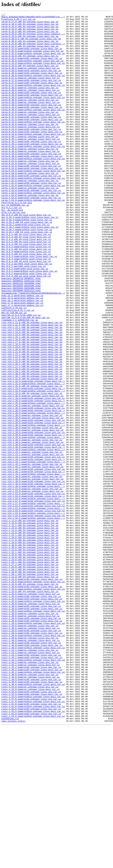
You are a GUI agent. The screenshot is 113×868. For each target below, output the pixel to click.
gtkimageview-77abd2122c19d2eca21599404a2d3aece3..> (33, 349)
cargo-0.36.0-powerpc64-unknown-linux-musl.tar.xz (32, 85)
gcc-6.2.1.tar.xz (11, 247)
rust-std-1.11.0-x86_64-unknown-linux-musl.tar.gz (32, 384)
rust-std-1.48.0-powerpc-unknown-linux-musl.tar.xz (32, 572)
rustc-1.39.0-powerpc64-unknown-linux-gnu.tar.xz (31, 754)
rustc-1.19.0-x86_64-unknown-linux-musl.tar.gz (30, 651)
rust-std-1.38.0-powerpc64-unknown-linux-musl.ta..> (33, 505)
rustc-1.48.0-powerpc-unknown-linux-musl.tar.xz (31, 810)
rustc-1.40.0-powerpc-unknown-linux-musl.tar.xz (31, 766)
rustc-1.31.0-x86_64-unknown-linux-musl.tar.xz (30, 690)
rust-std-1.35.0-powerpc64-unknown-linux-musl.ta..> (33, 478)
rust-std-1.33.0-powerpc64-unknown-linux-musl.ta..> (33, 464)
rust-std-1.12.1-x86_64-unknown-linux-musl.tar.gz (32, 390)
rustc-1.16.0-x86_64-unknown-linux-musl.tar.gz (30, 643)
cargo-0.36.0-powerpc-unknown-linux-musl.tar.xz (31, 79)
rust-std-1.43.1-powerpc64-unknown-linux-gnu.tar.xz (33, 546)
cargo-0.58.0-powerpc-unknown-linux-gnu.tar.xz (30, 205)
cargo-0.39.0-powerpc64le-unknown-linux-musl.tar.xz (33, 114)
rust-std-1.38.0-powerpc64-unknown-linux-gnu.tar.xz (33, 502)
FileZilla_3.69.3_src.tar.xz (18, 21)
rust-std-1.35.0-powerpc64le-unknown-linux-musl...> (33, 481)
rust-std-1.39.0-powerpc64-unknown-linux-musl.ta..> (33, 519)
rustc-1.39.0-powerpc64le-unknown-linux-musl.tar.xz (33, 760)
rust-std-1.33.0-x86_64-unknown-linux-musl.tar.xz (32, 470)
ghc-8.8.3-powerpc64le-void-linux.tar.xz (26, 299)
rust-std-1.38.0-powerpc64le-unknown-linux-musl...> (33, 508)
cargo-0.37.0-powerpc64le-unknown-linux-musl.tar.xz (33, 100)
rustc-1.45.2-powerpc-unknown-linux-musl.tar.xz (31, 795)
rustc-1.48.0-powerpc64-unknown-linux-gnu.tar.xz (31, 813)
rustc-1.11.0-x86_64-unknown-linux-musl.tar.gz (30, 622)
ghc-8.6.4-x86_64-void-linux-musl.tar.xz (26, 291)
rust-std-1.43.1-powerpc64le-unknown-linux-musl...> (33, 552)
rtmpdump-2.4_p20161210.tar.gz (20, 382)
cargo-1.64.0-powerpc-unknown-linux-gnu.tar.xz (30, 232)
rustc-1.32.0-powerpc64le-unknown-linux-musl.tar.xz (33, 696)
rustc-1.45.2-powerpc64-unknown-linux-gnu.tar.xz (31, 798)
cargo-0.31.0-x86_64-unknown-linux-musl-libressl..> (33, 50)
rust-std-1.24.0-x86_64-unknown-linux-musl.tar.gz (32, 428)
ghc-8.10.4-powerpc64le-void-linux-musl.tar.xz (30, 258)
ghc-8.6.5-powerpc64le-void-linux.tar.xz (26, 293)
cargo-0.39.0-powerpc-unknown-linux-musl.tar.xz (31, 106)
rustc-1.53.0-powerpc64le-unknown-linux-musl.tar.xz (33, 833)
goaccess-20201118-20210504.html (21, 337)
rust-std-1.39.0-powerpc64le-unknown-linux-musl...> (33, 522)
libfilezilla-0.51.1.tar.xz (18, 370)
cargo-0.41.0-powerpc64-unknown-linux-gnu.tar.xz (31, 138)
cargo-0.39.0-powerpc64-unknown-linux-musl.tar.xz (32, 112)
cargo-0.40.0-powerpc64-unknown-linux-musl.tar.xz (32, 126)
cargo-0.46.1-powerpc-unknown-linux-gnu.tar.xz (30, 161)
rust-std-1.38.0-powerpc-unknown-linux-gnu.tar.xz (32, 496)
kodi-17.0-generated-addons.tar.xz (22, 361)
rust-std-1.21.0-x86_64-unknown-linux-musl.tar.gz (32, 420)
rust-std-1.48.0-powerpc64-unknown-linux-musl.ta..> (33, 578)
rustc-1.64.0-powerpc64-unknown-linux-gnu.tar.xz (31, 854)
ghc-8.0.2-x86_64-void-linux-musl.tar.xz (26, 255)
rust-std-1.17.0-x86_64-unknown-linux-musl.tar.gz (32, 408)
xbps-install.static (13, 863)
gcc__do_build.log (12, 249)
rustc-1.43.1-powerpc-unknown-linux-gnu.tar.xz (30, 778)
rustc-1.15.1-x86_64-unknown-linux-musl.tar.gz (30, 640)
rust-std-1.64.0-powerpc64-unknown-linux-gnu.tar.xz (33, 616)
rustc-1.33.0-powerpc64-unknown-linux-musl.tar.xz (32, 701)
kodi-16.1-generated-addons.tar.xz (22, 358)
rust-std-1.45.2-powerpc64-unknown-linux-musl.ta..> (33, 563)
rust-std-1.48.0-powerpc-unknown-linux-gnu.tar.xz (32, 569)
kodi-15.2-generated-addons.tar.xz (22, 352)
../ (3, 15)
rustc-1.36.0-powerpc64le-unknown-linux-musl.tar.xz (33, 731)
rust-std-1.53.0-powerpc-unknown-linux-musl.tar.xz (32, 587)
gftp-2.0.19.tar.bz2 (13, 252)
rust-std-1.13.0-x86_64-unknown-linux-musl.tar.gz (32, 393)
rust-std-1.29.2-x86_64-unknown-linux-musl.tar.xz (32, 443)
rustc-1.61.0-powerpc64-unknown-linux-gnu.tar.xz (31, 842)
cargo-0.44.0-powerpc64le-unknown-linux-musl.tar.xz (33, 158)
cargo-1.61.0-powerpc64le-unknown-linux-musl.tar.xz (33, 220)
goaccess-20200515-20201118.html (21, 335)
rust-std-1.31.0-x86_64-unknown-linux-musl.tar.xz (32, 452)
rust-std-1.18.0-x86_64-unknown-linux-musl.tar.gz (32, 411)
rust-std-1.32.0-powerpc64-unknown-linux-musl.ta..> (33, 455)
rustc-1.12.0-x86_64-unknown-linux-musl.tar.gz (30, 625)
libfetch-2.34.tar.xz (14, 367)
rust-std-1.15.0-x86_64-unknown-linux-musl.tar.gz (32, 399)
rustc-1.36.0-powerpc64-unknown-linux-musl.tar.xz (32, 728)
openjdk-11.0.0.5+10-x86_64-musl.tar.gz (25, 379)
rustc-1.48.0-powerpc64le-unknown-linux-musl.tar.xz (33, 819)
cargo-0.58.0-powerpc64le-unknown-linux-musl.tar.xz (33, 211)
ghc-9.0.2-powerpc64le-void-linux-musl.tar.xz (29, 323)
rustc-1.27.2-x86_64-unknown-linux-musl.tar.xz (30, 675)
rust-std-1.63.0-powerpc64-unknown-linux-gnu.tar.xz (33, 610)
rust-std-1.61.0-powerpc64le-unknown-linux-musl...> (33, 607)
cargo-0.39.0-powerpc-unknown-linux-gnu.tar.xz (30, 103)
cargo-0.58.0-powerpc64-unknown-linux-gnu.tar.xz (31, 208)
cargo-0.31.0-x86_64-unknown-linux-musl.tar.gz (30, 53)
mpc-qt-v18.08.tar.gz (14, 373)
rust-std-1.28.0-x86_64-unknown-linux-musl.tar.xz (32, 440)
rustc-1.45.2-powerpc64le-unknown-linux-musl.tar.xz (33, 804)
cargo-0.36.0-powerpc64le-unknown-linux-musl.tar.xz (33, 88)
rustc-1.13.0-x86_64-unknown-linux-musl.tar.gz (30, 631)
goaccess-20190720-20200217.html (21, 332)
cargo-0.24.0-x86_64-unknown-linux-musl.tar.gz (30, 29)
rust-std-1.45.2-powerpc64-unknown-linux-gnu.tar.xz (33, 561)
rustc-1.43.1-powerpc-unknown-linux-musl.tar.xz (31, 781)
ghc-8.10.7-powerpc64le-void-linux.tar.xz (27, 273)
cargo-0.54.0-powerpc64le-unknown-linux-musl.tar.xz (33, 202)
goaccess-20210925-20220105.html (21, 340)
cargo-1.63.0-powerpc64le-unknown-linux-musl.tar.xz (33, 229)
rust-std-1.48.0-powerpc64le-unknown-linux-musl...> (33, 581)
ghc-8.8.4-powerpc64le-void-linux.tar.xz (26, 308)
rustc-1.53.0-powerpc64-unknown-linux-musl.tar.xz (32, 831)
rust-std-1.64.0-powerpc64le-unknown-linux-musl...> (33, 619)
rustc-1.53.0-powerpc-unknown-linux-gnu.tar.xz (30, 822)
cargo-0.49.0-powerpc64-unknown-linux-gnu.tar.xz (31, 182)
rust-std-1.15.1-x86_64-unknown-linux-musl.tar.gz (32, 402)
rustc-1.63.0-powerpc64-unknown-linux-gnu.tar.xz (31, 848)
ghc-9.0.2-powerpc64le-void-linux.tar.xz (26, 326)
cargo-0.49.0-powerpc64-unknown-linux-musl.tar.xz (32, 185)
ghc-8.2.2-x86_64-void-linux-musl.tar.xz (26, 279)
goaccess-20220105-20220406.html (21, 343)
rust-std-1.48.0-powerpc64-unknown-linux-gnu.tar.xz (33, 575)
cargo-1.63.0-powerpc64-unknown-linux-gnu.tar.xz (31, 226)
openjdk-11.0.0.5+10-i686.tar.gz (21, 376)
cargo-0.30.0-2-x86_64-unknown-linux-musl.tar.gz (31, 44)
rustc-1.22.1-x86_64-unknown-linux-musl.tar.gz (30, 660)
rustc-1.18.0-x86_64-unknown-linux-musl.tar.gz (30, 649)
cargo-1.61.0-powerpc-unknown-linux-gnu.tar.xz (30, 214)
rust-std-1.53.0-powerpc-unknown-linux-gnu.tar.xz (32, 584)
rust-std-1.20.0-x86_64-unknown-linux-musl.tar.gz (32, 417)
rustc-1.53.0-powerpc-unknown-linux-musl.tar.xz (31, 825)
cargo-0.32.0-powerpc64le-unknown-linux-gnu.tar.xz (32, 59)
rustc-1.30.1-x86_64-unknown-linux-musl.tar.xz (30, 687)
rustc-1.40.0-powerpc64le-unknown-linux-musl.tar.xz (33, 775)
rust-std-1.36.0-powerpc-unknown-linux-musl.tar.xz (32, 484)
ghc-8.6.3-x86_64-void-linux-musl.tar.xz (26, 288)
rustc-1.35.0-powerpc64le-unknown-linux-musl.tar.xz (33, 719)
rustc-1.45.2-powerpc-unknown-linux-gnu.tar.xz (30, 792)
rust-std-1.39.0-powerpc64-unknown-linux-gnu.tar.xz (33, 516)
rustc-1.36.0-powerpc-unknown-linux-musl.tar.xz (31, 722)
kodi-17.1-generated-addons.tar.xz (22, 364)
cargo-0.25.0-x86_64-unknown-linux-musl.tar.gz (30, 32)
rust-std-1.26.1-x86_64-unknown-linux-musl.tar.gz (32, 434)
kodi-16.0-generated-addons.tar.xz (22, 355)
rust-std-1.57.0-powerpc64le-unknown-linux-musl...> (33, 602)
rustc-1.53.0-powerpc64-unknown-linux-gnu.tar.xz (31, 828)
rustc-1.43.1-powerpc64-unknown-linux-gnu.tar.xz (31, 784)
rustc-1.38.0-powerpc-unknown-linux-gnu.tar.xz (30, 734)
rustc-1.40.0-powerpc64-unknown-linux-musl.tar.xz (32, 772)
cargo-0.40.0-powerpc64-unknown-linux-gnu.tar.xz (31, 123)
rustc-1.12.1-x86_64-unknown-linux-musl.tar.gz (30, 628)
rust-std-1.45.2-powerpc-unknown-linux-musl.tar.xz (32, 558)
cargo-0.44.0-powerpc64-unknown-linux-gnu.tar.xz (31, 153)
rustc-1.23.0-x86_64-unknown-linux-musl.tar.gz (30, 663)
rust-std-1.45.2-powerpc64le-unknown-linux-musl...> (33, 566)
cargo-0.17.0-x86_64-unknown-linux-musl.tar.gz (30, 23)
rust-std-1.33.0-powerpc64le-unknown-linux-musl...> (33, 467)
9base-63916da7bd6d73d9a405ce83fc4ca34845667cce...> (33, 18)
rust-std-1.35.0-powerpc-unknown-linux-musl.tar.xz (32, 472)
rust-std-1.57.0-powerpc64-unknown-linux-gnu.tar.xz (33, 599)
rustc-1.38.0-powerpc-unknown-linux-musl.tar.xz (31, 737)
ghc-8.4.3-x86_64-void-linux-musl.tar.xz (26, 282)
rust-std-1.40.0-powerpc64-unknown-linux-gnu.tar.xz (33, 531)
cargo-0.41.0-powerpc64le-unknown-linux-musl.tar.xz (33, 144)
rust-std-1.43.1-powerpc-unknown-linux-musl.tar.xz (32, 543)
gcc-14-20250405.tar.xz (15, 244)
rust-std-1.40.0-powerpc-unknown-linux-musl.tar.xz (32, 528)
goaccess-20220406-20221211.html (21, 346)
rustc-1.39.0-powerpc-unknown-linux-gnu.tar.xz (30, 748)
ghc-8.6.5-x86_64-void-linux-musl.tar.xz (26, 296)
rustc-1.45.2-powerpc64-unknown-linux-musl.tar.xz (32, 801)
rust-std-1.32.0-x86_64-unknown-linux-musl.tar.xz (32, 461)
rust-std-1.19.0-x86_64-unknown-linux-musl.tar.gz (32, 414)
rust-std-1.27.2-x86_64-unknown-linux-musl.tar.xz (32, 437)
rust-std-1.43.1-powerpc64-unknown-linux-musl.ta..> (33, 549)
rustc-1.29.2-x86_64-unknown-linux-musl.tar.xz (30, 681)
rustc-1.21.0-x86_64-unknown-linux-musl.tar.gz (30, 657)
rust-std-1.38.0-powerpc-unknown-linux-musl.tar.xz (32, 499)
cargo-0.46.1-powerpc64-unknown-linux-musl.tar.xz (32, 170)
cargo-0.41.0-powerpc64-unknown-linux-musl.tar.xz (32, 141)
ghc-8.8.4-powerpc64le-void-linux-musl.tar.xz (29, 305)
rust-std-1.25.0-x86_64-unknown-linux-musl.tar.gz (32, 431)
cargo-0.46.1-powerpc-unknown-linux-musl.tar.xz (31, 164)
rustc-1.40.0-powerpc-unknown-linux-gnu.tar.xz (30, 763)
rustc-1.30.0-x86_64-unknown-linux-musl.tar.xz (30, 684)
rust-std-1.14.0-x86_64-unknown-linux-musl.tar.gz (32, 396)
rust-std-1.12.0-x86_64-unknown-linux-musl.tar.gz (32, 387)
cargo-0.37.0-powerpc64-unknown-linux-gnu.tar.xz (31, 94)
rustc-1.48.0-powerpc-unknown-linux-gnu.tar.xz (30, 807)
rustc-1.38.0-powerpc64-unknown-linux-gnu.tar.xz (31, 740)
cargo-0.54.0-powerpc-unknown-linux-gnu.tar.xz (30, 191)
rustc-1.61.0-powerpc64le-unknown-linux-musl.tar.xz (33, 845)
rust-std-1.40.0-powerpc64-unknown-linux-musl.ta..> (33, 534)
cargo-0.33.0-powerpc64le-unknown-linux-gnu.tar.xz (32, 70)
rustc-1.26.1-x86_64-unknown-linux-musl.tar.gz (30, 672)
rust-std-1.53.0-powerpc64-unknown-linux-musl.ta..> (33, 593)
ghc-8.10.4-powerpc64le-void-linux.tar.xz (27, 261)
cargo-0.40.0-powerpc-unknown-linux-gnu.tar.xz (30, 117)
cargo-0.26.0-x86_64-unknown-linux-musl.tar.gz (30, 35)
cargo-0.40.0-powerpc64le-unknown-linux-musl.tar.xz (33, 129)
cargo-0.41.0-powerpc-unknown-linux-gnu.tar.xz (30, 132)
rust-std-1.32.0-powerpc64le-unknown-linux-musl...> (33, 458)
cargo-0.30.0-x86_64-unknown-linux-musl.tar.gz (30, 47)
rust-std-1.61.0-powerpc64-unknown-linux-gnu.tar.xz (33, 605)
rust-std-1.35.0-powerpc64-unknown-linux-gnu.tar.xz (33, 475)
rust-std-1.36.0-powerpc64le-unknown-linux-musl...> (33, 493)
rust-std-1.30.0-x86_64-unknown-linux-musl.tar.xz (32, 446)
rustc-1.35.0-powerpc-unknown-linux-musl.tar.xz (31, 710)
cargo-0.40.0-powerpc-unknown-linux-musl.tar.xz (31, 120)
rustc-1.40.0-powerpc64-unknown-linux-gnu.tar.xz (31, 769)
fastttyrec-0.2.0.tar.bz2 (17, 241)
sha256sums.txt (10, 860)
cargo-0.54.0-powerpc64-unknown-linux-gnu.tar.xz (31, 197)
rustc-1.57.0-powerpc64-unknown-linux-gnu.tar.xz (31, 836)
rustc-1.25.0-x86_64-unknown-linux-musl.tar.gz (30, 669)
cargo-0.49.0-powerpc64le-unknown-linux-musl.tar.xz (33, 188)
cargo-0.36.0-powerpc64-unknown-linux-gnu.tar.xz (31, 82)
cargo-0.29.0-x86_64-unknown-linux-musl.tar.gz (30, 41)
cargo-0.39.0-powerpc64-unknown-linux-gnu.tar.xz (31, 109)
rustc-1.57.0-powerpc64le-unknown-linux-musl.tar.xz (33, 839)
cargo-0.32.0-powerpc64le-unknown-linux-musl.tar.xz (33, 62)
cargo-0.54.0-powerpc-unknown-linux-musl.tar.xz (31, 194)
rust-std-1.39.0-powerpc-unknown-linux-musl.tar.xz (32, 514)
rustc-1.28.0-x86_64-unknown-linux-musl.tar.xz (30, 678)
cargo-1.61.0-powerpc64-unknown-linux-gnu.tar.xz (31, 217)
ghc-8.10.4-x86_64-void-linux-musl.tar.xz (27, 264)
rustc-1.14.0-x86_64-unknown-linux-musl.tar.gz (30, 634)
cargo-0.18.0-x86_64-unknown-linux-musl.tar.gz (30, 26)
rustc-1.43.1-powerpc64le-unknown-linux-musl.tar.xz (33, 789)
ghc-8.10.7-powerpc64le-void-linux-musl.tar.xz (30, 270)
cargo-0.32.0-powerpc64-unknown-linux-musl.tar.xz (32, 56)
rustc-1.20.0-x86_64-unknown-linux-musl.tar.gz (30, 654)
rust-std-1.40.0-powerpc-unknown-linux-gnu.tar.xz (32, 525)
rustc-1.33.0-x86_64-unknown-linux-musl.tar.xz (30, 707)
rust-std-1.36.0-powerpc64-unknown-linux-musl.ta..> (33, 490)
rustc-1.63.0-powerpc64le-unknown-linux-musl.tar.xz (33, 851)
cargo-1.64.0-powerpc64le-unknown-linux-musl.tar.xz (33, 238)
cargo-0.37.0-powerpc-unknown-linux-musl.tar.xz (31, 91)
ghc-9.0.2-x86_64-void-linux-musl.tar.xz (26, 329)
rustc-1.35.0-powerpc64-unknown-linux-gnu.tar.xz (31, 713)
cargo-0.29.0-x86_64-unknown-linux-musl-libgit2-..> (33, 38)
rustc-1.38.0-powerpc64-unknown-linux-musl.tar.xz (32, 742)
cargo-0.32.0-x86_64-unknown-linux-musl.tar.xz (30, 65)
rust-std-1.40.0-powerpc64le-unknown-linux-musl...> (33, 537)
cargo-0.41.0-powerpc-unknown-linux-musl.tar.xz (31, 135)
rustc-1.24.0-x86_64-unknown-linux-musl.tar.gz (30, 666)
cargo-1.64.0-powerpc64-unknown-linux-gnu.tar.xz (31, 235)
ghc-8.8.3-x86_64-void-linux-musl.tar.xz (26, 302)
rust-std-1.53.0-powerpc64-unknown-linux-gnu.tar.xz (33, 590)
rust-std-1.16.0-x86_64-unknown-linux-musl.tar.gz (32, 405)
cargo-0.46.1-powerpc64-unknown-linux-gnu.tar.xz (31, 167)
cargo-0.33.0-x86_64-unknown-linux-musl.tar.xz (30, 76)
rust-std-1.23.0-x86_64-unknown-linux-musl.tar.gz (32, 426)
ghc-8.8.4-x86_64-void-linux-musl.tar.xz (26, 311)
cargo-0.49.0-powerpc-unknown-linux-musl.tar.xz (31, 179)
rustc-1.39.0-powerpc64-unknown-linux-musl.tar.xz (32, 757)
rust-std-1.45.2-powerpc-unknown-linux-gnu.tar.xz (32, 555)
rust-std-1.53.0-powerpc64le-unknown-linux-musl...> (33, 596)
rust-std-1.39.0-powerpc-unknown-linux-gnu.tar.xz (32, 511)
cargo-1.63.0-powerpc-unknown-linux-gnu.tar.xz (30, 223)
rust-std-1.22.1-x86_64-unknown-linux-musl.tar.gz (32, 423)
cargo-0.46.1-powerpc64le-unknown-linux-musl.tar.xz (33, 173)
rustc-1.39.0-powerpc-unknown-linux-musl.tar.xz (31, 751)
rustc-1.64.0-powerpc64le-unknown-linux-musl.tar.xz (33, 857)
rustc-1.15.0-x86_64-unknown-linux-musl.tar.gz (30, 637)
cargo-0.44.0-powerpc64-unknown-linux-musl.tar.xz (32, 156)
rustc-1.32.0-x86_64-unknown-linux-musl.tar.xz (30, 698)
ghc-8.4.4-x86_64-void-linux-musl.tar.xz (26, 285)
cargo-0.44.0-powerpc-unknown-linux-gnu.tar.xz (30, 147)
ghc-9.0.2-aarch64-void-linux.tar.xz (24, 317)
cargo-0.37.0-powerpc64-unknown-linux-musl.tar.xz (32, 97)
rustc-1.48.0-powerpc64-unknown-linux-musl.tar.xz (32, 816)
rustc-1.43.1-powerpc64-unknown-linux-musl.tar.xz (32, 786)
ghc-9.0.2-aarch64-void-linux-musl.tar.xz (27, 314)
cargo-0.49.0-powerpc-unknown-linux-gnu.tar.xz (30, 176)
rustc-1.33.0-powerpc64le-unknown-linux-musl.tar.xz (33, 704)
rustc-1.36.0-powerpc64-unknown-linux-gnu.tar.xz (31, 725)
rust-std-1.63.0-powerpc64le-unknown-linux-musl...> (33, 613)
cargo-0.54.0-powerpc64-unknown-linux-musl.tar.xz (32, 200)
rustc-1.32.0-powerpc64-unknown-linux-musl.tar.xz (32, 693)
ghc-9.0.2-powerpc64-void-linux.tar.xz (25, 320)
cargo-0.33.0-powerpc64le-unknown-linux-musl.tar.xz (33, 73)
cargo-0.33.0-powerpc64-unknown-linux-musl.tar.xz (32, 67)
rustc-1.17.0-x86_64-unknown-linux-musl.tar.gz (30, 646)
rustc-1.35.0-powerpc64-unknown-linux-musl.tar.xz (32, 716)
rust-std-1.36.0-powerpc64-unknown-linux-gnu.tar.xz (33, 487)
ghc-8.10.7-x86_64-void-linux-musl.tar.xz (27, 276)
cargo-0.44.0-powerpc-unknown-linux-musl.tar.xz (31, 150)
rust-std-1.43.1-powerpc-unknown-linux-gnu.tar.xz (32, 540)
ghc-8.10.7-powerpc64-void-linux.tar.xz (25, 267)
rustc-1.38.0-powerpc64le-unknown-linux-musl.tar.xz (33, 745)
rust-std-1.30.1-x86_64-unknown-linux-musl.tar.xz (32, 449)
